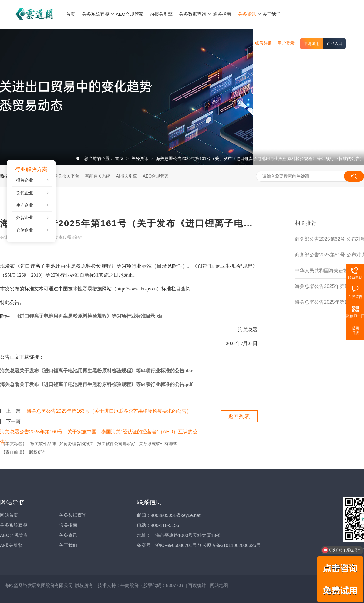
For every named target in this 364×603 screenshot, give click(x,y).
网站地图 (219, 585)
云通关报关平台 (64, 176)
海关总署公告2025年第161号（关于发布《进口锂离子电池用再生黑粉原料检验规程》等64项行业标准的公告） (260, 158)
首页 (120, 158)
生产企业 (25, 205)
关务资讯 (140, 158)
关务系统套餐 (14, 525)
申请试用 (312, 44)
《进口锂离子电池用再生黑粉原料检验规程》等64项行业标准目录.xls (88, 316)
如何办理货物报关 (76, 444)
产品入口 (335, 44)
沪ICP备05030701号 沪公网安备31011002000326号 (208, 545)
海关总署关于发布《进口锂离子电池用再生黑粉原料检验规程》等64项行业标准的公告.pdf (96, 384)
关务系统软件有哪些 (158, 444)
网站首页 (9, 515)
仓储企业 (25, 230)
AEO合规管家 (156, 176)
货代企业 (25, 193)
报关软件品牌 (43, 444)
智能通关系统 (98, 176)
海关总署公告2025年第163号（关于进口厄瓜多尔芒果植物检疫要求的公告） (109, 411)
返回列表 (239, 416)
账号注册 (264, 43)
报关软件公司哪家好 (116, 444)
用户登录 (286, 43)
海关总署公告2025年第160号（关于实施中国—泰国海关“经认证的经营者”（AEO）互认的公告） (99, 433)
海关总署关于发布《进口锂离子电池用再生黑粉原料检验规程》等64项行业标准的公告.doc (96, 371)
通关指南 (68, 525)
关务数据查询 (73, 515)
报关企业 (25, 180)
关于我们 (68, 545)
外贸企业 (25, 218)
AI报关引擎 (127, 176)
